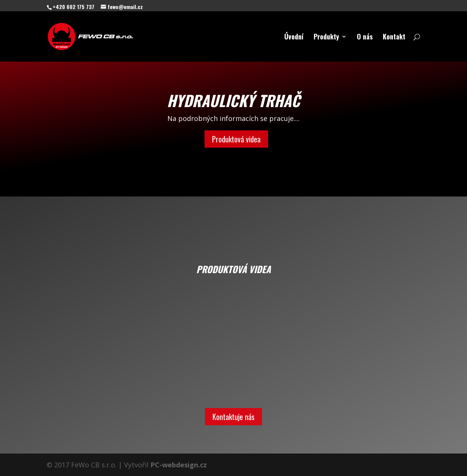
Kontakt (394, 38)
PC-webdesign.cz (179, 465)
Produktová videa (236, 139)
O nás (365, 38)
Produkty (326, 38)
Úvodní (294, 38)
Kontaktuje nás (233, 417)
